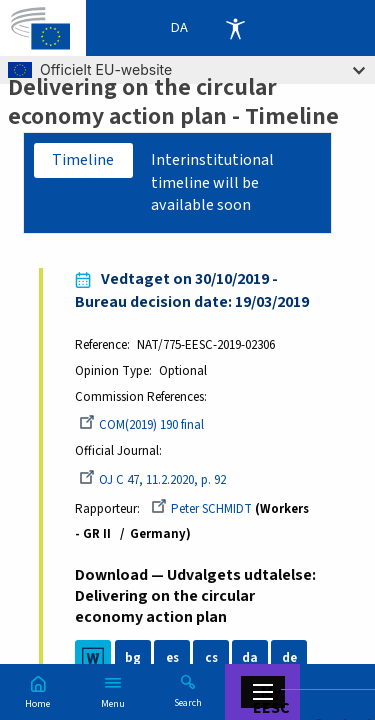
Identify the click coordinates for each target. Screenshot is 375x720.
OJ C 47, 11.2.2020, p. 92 (152, 480)
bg (133, 658)
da (250, 658)
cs (211, 658)
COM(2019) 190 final (141, 425)
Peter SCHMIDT (201, 509)
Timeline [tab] (83, 160)
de (289, 658)
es (172, 658)
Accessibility (235, 28)
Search (188, 702)
